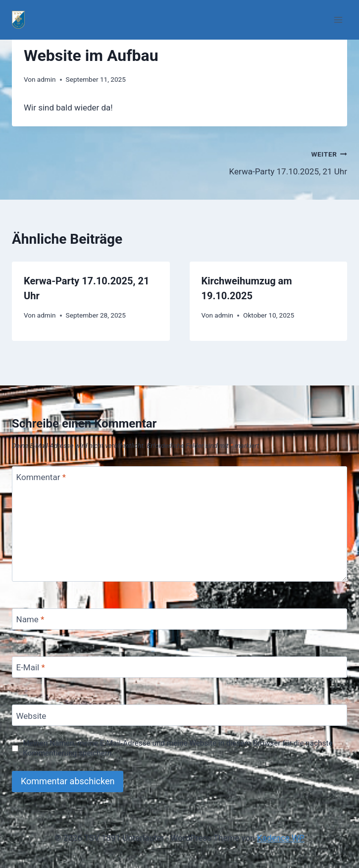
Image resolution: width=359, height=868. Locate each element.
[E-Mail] (179, 667)
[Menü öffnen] (338, 20)
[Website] (179, 715)
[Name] (179, 619)
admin (47, 79)
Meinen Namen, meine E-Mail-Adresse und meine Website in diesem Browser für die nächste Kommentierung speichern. (178, 748)
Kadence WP (281, 838)
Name (30, 619)
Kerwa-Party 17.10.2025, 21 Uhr (268, 162)
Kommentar (41, 477)
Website (31, 716)
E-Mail (31, 667)
